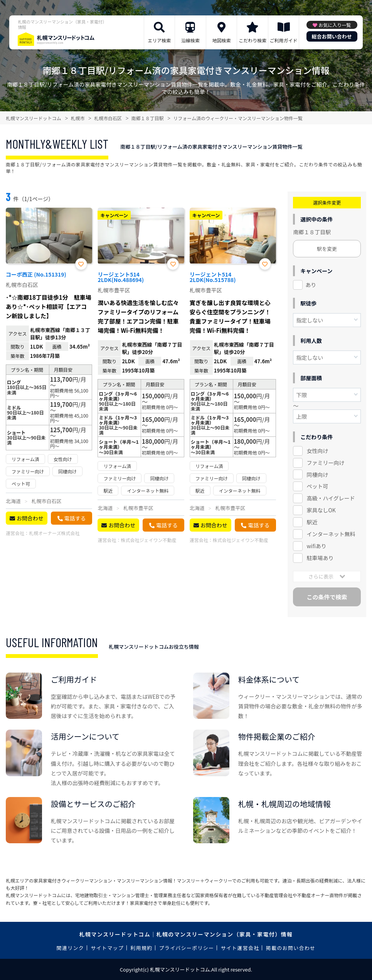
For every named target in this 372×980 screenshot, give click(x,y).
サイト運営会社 (240, 948)
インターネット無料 (331, 534)
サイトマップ (107, 948)
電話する (75, 518)
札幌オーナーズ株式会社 (54, 533)
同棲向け (317, 475)
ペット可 (317, 486)
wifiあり (316, 546)
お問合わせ (30, 518)
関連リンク (71, 948)
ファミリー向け (325, 463)
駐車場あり (320, 558)
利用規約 (141, 948)
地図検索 (222, 40)
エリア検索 (159, 40)
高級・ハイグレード (331, 498)
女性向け (317, 451)
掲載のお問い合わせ (291, 948)
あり (311, 285)
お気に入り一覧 (335, 25)
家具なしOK (321, 510)
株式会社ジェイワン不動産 (148, 540)
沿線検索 (190, 40)
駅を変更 (327, 249)
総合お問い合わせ (332, 36)
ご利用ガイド (283, 40)
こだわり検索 (252, 40)
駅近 (312, 522)
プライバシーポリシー (187, 948)
